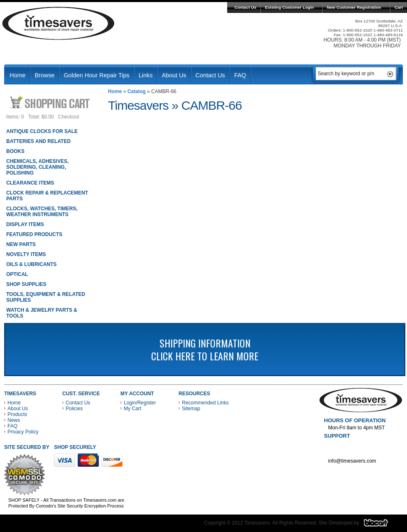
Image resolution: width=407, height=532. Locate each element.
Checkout (69, 117)
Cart (399, 7)
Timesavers (59, 23)
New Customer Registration (354, 7)
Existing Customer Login (289, 7)
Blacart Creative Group (381, 525)
